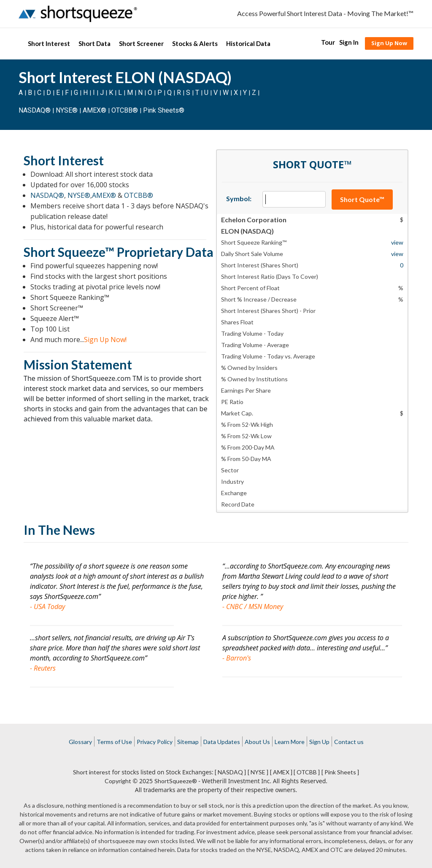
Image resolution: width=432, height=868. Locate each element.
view (397, 242)
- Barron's (237, 658)
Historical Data (248, 43)
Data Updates (222, 742)
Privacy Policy (155, 742)
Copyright (118, 781)
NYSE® (67, 110)
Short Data (94, 43)
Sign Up (319, 742)
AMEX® (94, 110)
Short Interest (49, 43)
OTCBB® (125, 110)
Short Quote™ (362, 199)
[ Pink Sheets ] (340, 772)
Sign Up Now (389, 43)
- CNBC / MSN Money (253, 607)
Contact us (349, 742)
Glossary (80, 742)
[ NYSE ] (258, 772)
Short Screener (141, 43)
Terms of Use (114, 742)
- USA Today (47, 607)
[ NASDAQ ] (230, 772)
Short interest (92, 772)
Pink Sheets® (164, 110)
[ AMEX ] (281, 772)
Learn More (290, 742)
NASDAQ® (35, 110)
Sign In (349, 42)
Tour (328, 42)
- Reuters (43, 668)
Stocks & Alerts (195, 43)
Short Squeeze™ (69, 252)
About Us (257, 742)
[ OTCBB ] (307, 772)
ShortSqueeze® (176, 781)
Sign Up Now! (105, 340)
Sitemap (188, 742)
